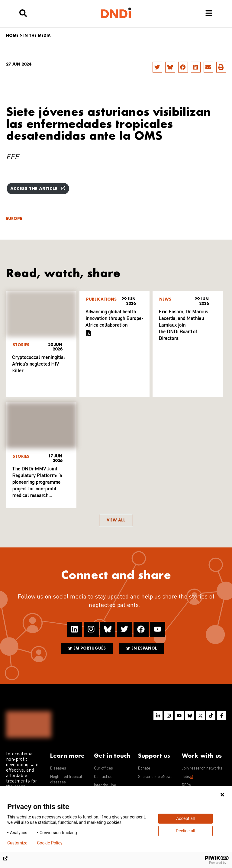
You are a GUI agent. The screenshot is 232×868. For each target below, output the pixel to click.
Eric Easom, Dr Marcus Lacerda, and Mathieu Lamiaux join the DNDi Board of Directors (183, 325)
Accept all (185, 818)
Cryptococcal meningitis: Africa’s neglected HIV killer (38, 364)
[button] (157, 67)
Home (12, 35)
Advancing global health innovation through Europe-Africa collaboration (114, 319)
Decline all (185, 831)
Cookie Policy (50, 843)
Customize (17, 843)
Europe (14, 219)
